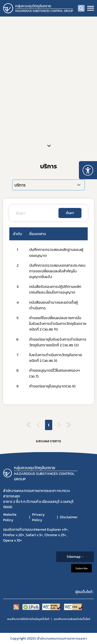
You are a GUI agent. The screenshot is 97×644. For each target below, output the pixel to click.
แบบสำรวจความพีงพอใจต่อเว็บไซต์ (72, 619)
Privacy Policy (38, 517)
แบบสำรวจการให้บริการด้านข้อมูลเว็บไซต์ (28, 619)
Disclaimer (69, 517)
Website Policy (10, 517)
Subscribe (81, 568)
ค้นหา (70, 213)
